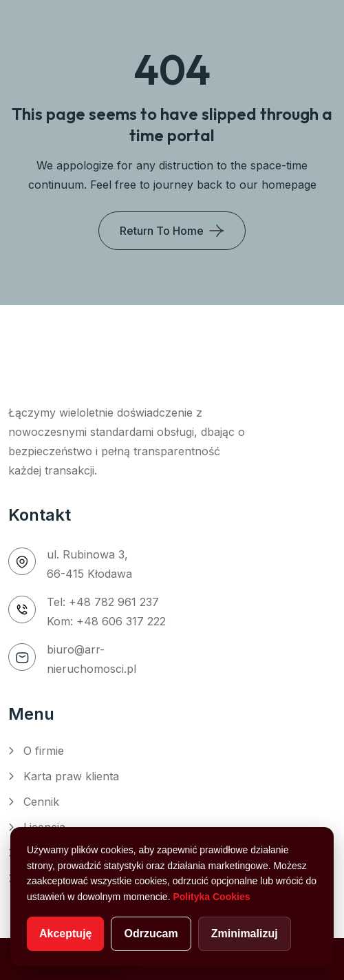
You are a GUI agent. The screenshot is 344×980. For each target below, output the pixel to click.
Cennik (41, 802)
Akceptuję (65, 934)
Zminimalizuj (245, 934)
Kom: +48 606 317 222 (106, 621)
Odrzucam (151, 934)
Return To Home (162, 231)
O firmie (44, 751)
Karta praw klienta (71, 776)
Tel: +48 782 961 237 (103, 602)
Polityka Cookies (211, 897)
